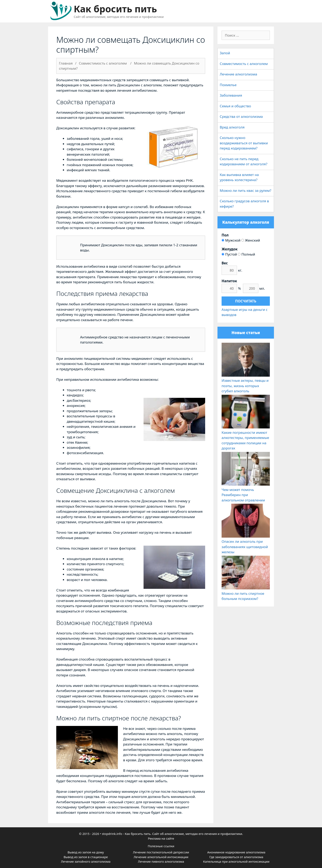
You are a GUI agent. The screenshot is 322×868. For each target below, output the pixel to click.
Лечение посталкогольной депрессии (161, 852)
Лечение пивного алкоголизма (161, 861)
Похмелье (228, 85)
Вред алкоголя (232, 127)
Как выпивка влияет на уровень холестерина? (239, 177)
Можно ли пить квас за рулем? (246, 190)
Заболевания (231, 95)
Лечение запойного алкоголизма (86, 861)
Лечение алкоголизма (238, 74)
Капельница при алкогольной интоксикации (236, 861)
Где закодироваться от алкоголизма (236, 857)
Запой (225, 53)
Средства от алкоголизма (241, 116)
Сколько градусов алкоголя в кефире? (244, 204)
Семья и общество (235, 106)
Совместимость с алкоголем (244, 64)
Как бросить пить (115, 9)
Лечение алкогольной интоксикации (161, 857)
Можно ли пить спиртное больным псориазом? (246, 593)
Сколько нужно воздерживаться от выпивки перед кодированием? (244, 143)
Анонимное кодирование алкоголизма (236, 852)
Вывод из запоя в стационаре (86, 857)
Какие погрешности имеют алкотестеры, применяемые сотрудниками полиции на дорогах (246, 438)
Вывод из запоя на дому (86, 852)
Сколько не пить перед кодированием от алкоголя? (244, 161)
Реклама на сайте (161, 838)
